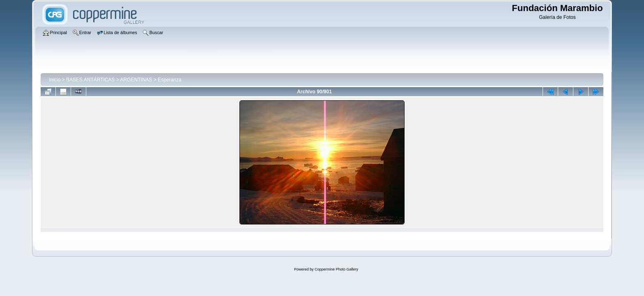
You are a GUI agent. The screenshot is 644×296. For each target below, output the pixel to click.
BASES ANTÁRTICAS (90, 80)
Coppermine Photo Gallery (336, 269)
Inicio (55, 80)
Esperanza (169, 80)
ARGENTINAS (136, 80)
